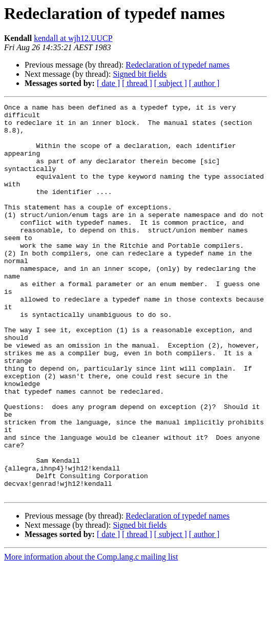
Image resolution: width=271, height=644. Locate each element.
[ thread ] (137, 83)
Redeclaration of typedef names (178, 65)
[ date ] (108, 83)
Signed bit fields (140, 74)
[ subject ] (171, 83)
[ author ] (204, 83)
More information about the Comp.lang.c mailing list (91, 635)
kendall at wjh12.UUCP (73, 38)
